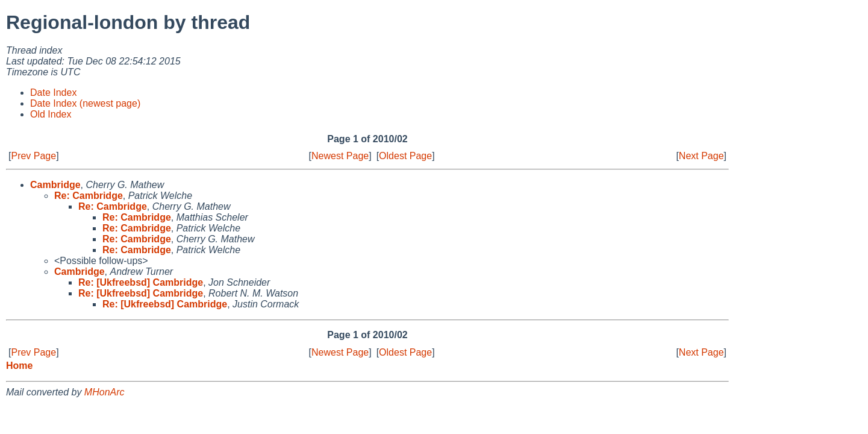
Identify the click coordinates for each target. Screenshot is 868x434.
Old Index (51, 114)
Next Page (701, 156)
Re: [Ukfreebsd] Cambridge (141, 282)
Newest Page (340, 156)
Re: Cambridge (89, 196)
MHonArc (105, 392)
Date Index (53, 93)
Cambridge (55, 185)
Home (19, 366)
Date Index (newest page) (85, 103)
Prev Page (33, 156)
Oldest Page (405, 156)
